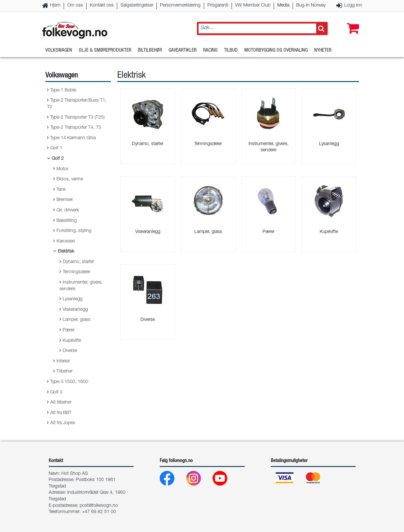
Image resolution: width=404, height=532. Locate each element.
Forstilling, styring (74, 231)
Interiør (63, 361)
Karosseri (66, 241)
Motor (62, 169)
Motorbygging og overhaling (276, 50)
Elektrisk (66, 252)
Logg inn (353, 6)
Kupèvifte (72, 341)
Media (283, 6)
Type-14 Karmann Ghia (73, 138)
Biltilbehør (150, 50)
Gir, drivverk (68, 210)
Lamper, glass (77, 320)
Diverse (70, 351)
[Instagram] (199, 480)
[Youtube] (225, 480)
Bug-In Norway (311, 6)
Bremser (65, 200)
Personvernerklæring (180, 6)
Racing (210, 50)
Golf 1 (56, 148)
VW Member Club (253, 6)
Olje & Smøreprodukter (105, 50)
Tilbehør (65, 372)
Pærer (69, 330)
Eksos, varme (70, 179)
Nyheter (323, 50)
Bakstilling (67, 221)
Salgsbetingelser (137, 6)
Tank (61, 190)
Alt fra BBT (61, 413)
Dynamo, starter (78, 262)
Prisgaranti (218, 6)
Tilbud (231, 50)
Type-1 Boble (63, 91)
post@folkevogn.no (99, 506)
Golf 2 (58, 159)
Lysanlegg (73, 299)
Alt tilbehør (61, 403)
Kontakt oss (102, 6)
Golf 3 (56, 392)
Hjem (55, 6)
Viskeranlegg (75, 310)
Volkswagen (59, 50)
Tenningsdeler (76, 272)
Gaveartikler (183, 50)
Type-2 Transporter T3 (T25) (77, 118)
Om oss (75, 6)
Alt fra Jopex (63, 423)
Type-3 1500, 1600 (69, 382)
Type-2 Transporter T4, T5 (76, 128)
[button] (351, 22)
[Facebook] (172, 480)
